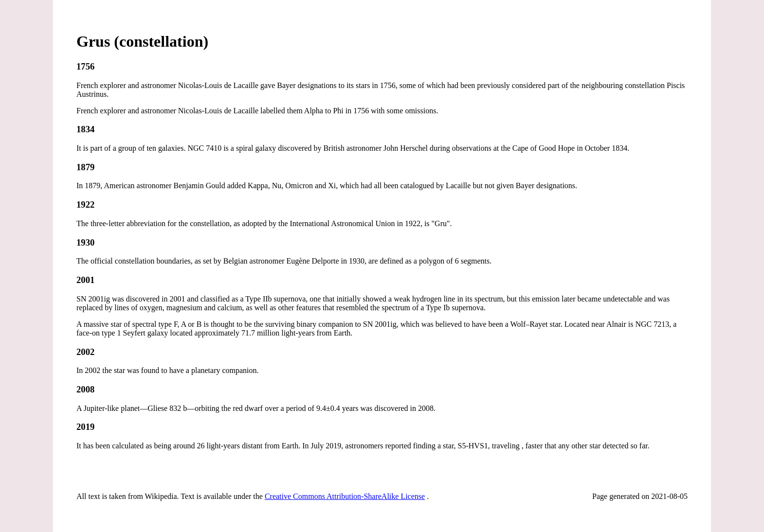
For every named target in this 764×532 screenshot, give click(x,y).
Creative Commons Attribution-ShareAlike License (345, 496)
